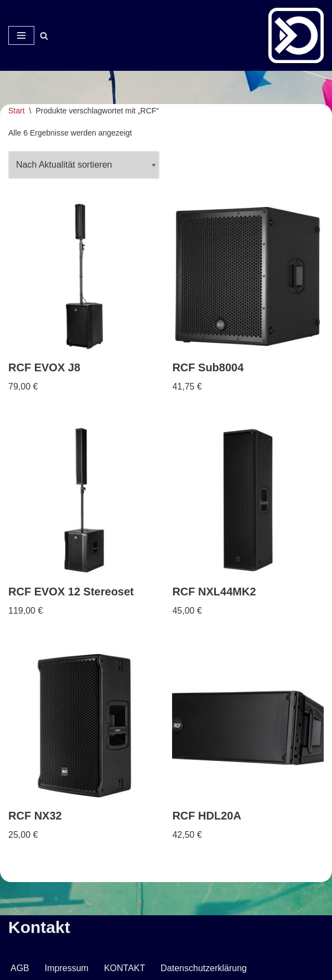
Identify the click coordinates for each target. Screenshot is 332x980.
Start (17, 111)
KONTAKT (124, 968)
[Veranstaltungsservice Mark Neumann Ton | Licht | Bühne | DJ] (296, 35)
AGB (20, 968)
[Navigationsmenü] (21, 35)
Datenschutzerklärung (204, 968)
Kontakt (39, 927)
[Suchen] (44, 36)
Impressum (67, 968)
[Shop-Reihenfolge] (84, 165)
